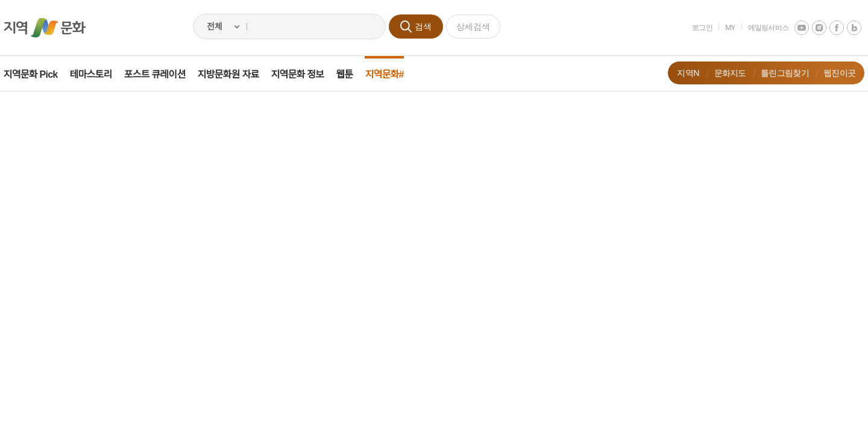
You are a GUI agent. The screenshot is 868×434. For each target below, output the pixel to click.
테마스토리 (99, 74)
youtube (793, 28)
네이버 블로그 (846, 28)
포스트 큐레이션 (163, 74)
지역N (680, 73)
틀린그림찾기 (776, 73)
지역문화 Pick (39, 74)
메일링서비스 (759, 27)
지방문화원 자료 (237, 74)
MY (722, 27)
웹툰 (353, 74)
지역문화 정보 (306, 74)
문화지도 (721, 73)
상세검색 (473, 26)
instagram (811, 28)
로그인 (694, 27)
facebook (828, 28)
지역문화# (393, 74)
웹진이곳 (831, 73)
